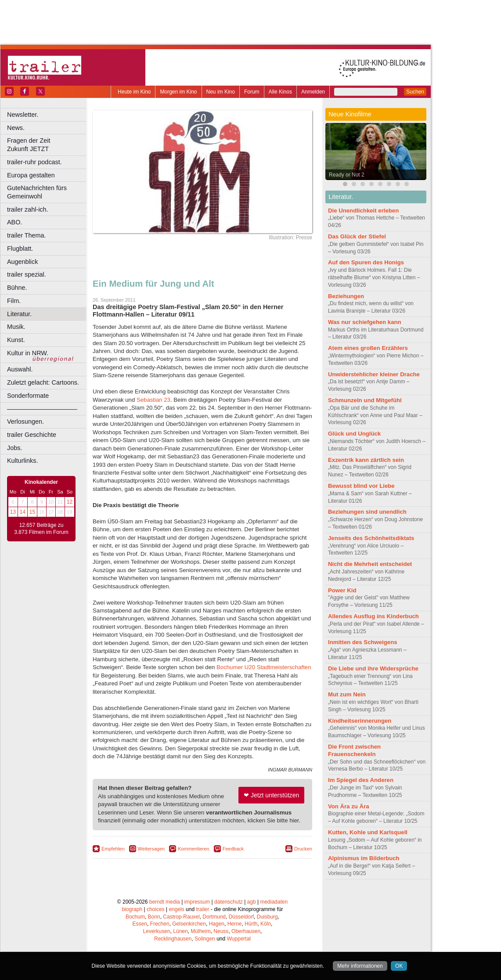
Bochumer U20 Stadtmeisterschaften (264, 667)
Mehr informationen (360, 966)
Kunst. (16, 340)
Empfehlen (113, 849)
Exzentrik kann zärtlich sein (366, 460)
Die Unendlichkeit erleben (363, 211)
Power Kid (342, 590)
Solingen (205, 939)
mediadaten (274, 902)
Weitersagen (151, 849)
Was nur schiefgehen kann (365, 322)
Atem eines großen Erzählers (368, 348)
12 (70, 502)
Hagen (217, 924)
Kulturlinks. (22, 461)
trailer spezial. (27, 274)
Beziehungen (346, 296)
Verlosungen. (25, 422)
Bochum (135, 917)
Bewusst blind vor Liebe (361, 486)
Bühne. (17, 288)
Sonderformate (28, 396)
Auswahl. (20, 369)
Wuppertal (239, 939)
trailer (202, 909)
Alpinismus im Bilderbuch (364, 858)
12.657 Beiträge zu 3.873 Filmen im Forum (41, 529)
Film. (14, 301)
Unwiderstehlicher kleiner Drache (374, 374)
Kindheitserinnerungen (360, 721)
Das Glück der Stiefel (357, 236)
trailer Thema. (27, 235)
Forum (252, 92)
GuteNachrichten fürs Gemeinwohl (37, 192)
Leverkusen (157, 931)
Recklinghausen (173, 939)
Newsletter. (23, 115)
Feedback (233, 849)
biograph (132, 909)
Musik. (16, 327)
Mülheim (200, 931)
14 (23, 512)
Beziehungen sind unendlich (367, 512)
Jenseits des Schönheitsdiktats (371, 538)
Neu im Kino (221, 92)
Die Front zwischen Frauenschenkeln (354, 750)
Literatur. (19, 314)
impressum (197, 902)
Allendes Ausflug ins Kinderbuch (373, 616)
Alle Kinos (280, 92)
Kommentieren (194, 849)
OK (399, 966)
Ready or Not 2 (347, 175)
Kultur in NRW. (28, 353)
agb (252, 902)
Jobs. (14, 448)
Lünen (180, 931)
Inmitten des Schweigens (363, 642)
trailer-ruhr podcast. (34, 162)
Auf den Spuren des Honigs (366, 262)
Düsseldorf (241, 917)
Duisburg (267, 917)
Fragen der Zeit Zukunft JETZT (48, 145)
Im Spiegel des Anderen (361, 780)
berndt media (165, 902)
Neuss (221, 931)
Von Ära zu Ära (349, 806)
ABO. (14, 222)
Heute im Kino (134, 92)
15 (32, 512)
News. (16, 128)
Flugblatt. (20, 249)
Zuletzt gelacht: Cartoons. (43, 382)
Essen (140, 924)
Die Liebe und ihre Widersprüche (373, 668)
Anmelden (313, 92)
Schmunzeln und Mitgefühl (365, 400)
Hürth (251, 924)
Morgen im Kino (178, 92)
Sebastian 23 (153, 400)
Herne (235, 924)
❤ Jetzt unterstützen (271, 795)
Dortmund (214, 917)
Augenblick (22, 262)
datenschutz (229, 902)
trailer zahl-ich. (28, 209)
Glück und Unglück (354, 434)
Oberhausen (246, 931)
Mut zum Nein (347, 694)
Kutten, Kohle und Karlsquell (368, 832)
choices (156, 909)
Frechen (160, 924)
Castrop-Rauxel (181, 917)
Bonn (154, 917)
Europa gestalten (31, 175)
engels (176, 909)
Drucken (303, 849)
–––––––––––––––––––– (42, 409)
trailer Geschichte (32, 435)
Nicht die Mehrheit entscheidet (370, 564)
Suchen (415, 92)
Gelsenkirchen (189, 924)
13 (13, 512)
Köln (266, 924)
